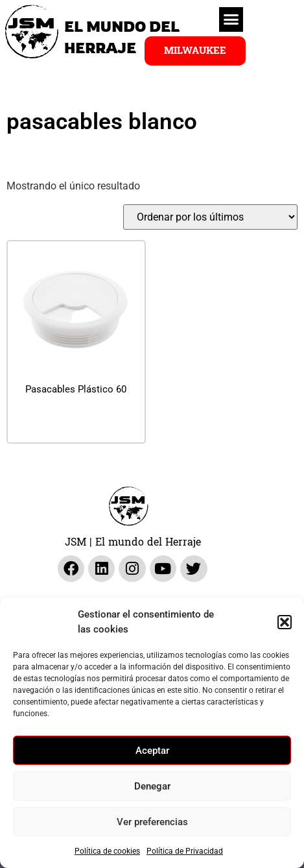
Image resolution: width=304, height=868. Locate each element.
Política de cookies (107, 851)
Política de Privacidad (185, 851)
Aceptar (152, 751)
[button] (285, 622)
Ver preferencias (152, 822)
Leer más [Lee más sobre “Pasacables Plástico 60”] (76, 421)
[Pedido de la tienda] (210, 217)
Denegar (152, 786)
